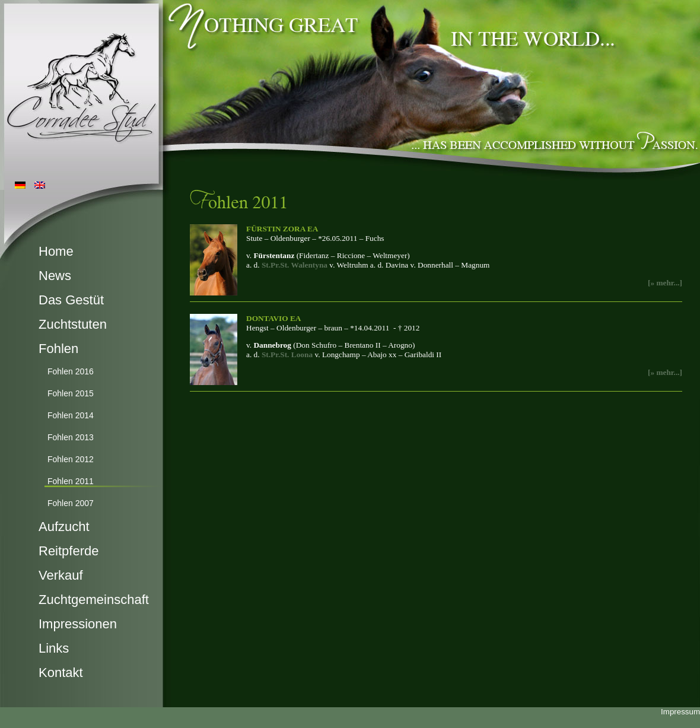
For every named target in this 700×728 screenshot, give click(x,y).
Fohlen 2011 (71, 481)
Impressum (680, 712)
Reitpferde (69, 551)
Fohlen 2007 (71, 503)
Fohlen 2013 (71, 437)
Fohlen (58, 349)
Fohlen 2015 (71, 393)
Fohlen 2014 (71, 415)
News (55, 276)
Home (56, 251)
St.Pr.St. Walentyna (295, 265)
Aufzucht (64, 527)
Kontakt (61, 673)
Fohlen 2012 (71, 459)
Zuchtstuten (73, 324)
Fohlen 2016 (71, 371)
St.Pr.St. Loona (287, 355)
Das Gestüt (71, 300)
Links (54, 648)
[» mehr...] (665, 283)
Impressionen (78, 624)
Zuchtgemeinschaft (94, 600)
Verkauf (61, 575)
